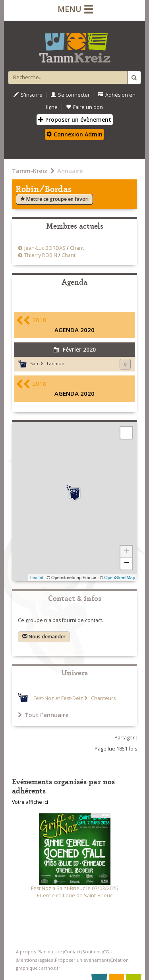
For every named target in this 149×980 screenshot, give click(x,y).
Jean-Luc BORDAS (45, 248)
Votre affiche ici (30, 802)
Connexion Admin (74, 134)
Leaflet (37, 577)
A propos (26, 952)
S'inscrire (28, 95)
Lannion (56, 363)
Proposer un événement (82, 960)
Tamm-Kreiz (30, 171)
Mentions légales (35, 960)
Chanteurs (103, 698)
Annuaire (70, 171)
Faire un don (84, 107)
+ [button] (127, 552)
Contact (72, 952)
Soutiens (92, 952)
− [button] (127, 564)
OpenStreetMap (120, 577)
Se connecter (70, 95)
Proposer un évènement (75, 120)
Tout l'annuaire (43, 715)
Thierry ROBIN (41, 255)
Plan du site (50, 952)
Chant (77, 248)
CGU (108, 952)
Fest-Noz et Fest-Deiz (58, 698)
